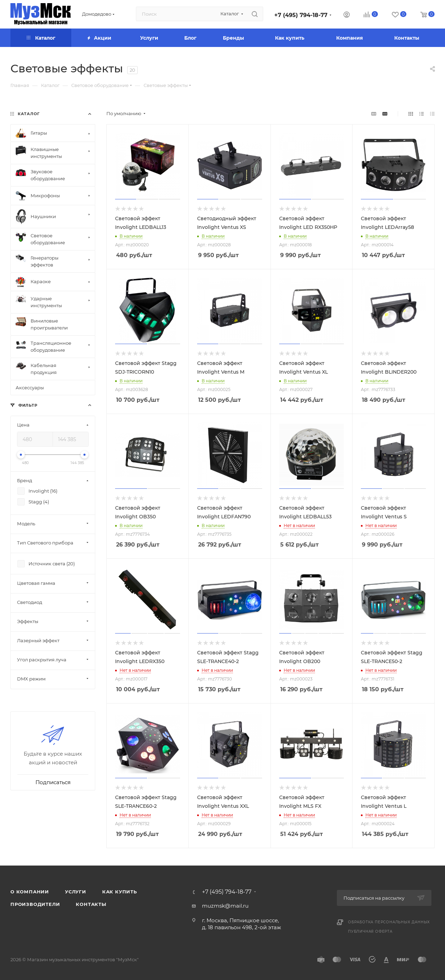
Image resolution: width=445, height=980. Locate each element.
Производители (35, 904)
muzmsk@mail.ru (225, 906)
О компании (30, 892)
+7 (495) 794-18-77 (301, 15)
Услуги (76, 892)
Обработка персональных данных (389, 922)
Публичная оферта (370, 931)
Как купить (120, 892)
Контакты (91, 904)
